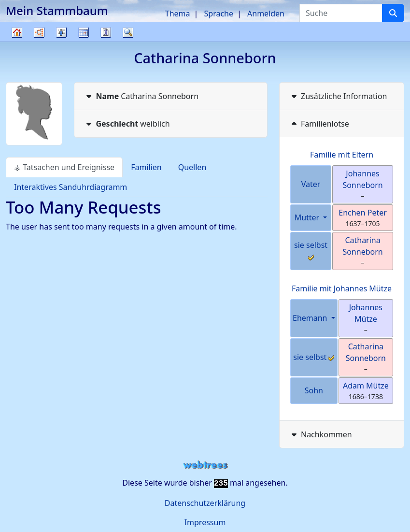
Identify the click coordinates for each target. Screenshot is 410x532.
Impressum (205, 522)
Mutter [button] (308, 217)
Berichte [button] (106, 32)
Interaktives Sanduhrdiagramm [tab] (71, 187)
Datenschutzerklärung (205, 503)
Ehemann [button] (311, 318)
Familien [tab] (146, 167)
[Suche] (393, 13)
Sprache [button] (219, 14)
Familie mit (342, 288)
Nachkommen (321, 434)
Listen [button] (61, 32)
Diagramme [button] (39, 32)
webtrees (205, 465)
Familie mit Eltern (342, 155)
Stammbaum (17, 41)
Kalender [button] (84, 32)
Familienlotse (319, 124)
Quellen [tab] (192, 167)
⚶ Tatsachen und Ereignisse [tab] (64, 167)
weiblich (127, 124)
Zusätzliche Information (338, 96)
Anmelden (266, 14)
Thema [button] (178, 14)
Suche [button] (128, 32)
